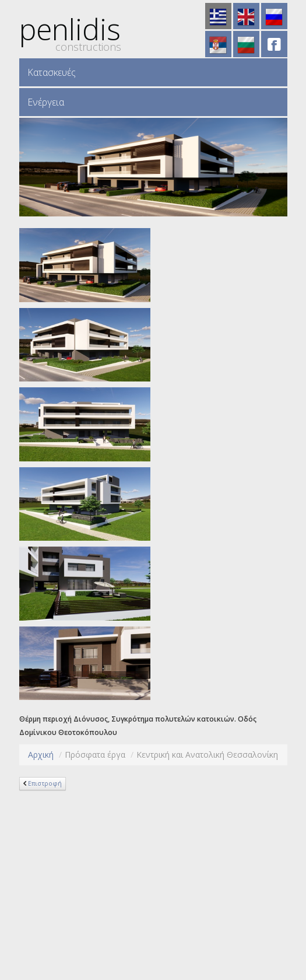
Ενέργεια (46, 102)
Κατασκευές (52, 72)
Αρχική (41, 755)
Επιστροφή (45, 783)
